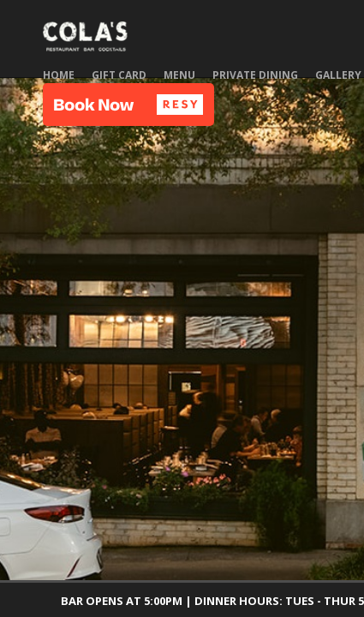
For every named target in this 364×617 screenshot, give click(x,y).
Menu (179, 75)
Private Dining (255, 75)
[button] (128, 105)
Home (59, 75)
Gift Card (119, 75)
